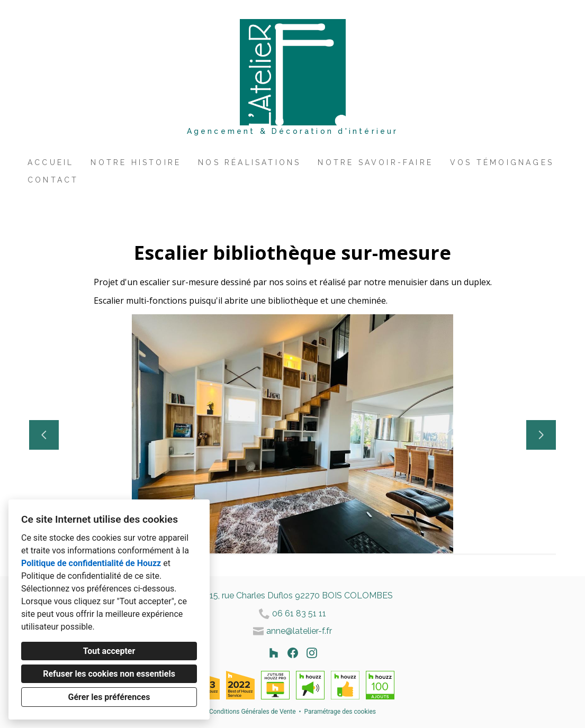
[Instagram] (312, 653)
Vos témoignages (502, 162)
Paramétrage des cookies (340, 712)
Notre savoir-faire (375, 162)
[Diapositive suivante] (541, 435)
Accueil (51, 162)
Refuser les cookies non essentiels (109, 674)
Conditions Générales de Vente (253, 712)
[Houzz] (274, 653)
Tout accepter (109, 651)
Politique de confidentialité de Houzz (91, 563)
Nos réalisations (249, 162)
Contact (53, 180)
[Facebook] (293, 653)
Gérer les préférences (109, 697)
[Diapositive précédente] (44, 435)
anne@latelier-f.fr (299, 631)
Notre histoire (136, 162)
